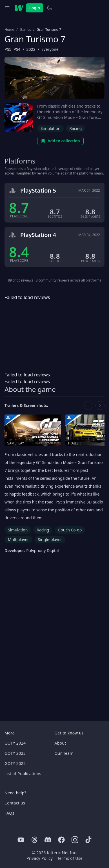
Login (35, 8)
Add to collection (60, 141)
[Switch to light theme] (50, 8)
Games (25, 30)
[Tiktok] (88, 840)
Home (9, 30)
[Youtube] (21, 840)
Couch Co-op (70, 530)
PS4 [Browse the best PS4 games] (17, 49)
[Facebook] (61, 840)
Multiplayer (18, 539)
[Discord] (48, 840)
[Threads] (34, 840)
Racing (75, 128)
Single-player (50, 539)
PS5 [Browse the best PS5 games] (8, 49)
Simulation (50, 128)
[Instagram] (75, 840)
